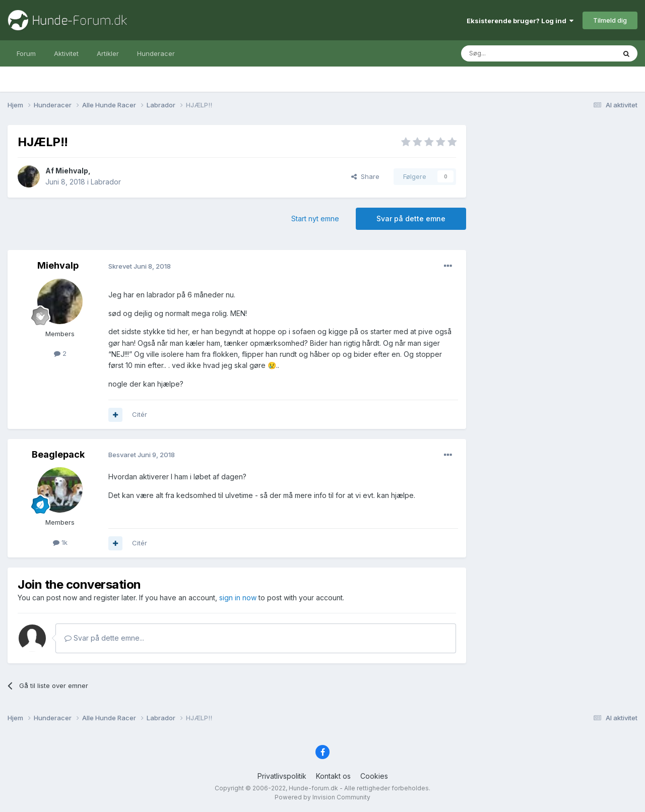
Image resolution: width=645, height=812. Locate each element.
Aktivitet (66, 53)
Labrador (106, 182)
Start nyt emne (315, 218)
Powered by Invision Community (322, 797)
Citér (140, 414)
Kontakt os (333, 776)
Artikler (108, 53)
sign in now (238, 598)
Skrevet (140, 266)
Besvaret (142, 455)
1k (60, 542)
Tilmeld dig (610, 20)
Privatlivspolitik (282, 776)
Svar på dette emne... (104, 638)
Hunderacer (156, 53)
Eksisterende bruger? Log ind (520, 21)
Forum (26, 53)
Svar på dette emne (411, 218)
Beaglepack (58, 454)
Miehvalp (72, 171)
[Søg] (512, 53)
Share (365, 176)
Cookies (374, 776)
